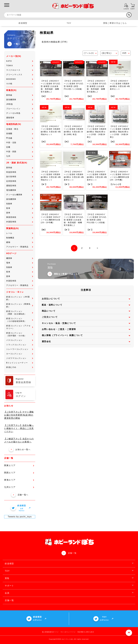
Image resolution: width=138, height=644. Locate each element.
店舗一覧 (72, 553)
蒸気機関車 (20, 100)
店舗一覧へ (20, 495)
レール (20, 233)
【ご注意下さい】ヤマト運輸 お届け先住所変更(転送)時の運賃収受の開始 (19, 415)
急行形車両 (20, 177)
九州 (20, 156)
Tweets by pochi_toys (20, 517)
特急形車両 (20, 172)
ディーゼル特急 (20, 113)
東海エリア (19, 480)
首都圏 (20, 133)
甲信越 (20, 138)
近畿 (20, 147)
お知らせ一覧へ (20, 449)
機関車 (20, 258)
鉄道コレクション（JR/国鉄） (20, 298)
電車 (20, 263)
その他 (20, 84)
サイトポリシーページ (68, 632)
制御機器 (20, 238)
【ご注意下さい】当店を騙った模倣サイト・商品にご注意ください (19, 428)
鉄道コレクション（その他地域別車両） (20, 320)
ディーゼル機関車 (20, 195)
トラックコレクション (20, 345)
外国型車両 (20, 222)
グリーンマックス (20, 75)
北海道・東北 (20, 129)
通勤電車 (20, 118)
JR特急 (20, 104)
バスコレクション (20, 340)
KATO (20, 61)
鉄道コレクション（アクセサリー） (20, 327)
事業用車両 (20, 217)
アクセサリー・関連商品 (20, 247)
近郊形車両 (20, 181)
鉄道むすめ (20, 367)
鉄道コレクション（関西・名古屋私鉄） (20, 313)
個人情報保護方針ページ (50, 632)
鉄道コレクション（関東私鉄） (20, 305)
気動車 (20, 204)
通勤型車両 (20, 186)
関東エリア (19, 465)
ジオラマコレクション (20, 358)
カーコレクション (20, 354)
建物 (20, 242)
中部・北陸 (20, 143)
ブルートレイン (20, 109)
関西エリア (19, 473)
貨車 (20, 213)
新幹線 (20, 95)
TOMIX (20, 66)
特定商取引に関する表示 (86, 632)
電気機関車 (20, 190)
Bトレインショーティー (20, 363)
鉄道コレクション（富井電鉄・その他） (20, 334)
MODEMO (20, 79)
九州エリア (19, 487)
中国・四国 (20, 152)
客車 (20, 208)
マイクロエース (20, 70)
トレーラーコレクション (20, 349)
